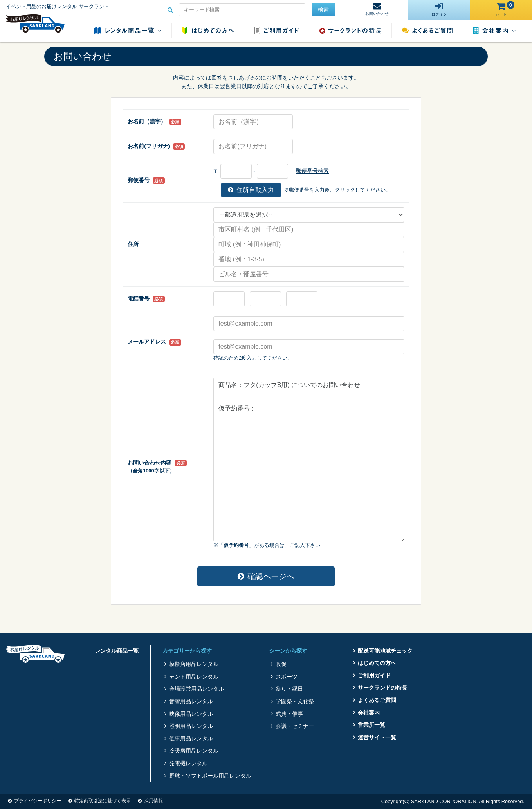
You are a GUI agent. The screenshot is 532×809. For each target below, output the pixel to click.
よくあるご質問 (427, 31)
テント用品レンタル (194, 677)
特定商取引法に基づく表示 (103, 801)
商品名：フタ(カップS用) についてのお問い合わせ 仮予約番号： (309, 460)
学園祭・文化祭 (295, 701)
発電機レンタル (188, 763)
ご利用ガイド (277, 31)
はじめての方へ (208, 31)
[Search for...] (242, 10)
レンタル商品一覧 (128, 31)
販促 (281, 664)
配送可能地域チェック (385, 651)
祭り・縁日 (289, 689)
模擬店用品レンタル (194, 664)
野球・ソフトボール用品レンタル (210, 776)
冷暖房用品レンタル (194, 751)
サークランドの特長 (350, 31)
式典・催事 (289, 714)
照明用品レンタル (191, 726)
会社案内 (494, 31)
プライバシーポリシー (38, 801)
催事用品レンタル (191, 738)
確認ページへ (266, 576)
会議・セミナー (295, 726)
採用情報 (153, 801)
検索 (323, 9)
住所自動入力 (251, 190)
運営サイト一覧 (377, 737)
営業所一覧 (371, 725)
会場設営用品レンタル (197, 689)
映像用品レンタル (191, 714)
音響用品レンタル (191, 701)
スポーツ (287, 677)
